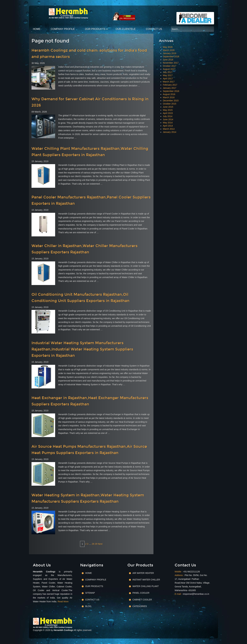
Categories (140, 606)
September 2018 (171, 56)
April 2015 (168, 113)
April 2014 (168, 126)
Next (100, 544)
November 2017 (171, 63)
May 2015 (168, 110)
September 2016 (171, 91)
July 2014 (168, 116)
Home (37, 29)
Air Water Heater (143, 573)
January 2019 (170, 53)
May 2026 (168, 47)
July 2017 (168, 72)
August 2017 (169, 69)
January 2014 (170, 132)
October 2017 (170, 66)
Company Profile (63, 29)
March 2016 (169, 97)
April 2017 (168, 79)
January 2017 (170, 88)
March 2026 (169, 50)
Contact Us (154, 29)
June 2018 (168, 60)
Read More (63, 602)
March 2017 (169, 82)
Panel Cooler (141, 593)
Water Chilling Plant (146, 586)
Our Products (95, 29)
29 (96, 544)
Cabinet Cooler (142, 600)
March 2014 (169, 129)
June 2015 (168, 107)
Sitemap (90, 593)
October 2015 (170, 104)
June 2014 (168, 119)
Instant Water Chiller (146, 580)
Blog (88, 606)
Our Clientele (126, 29)
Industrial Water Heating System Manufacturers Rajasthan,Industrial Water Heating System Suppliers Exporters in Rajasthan (82, 349)
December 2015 (171, 101)
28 (93, 544)
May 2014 (168, 123)
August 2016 (169, 94)
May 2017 (168, 75)
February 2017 (170, 85)
